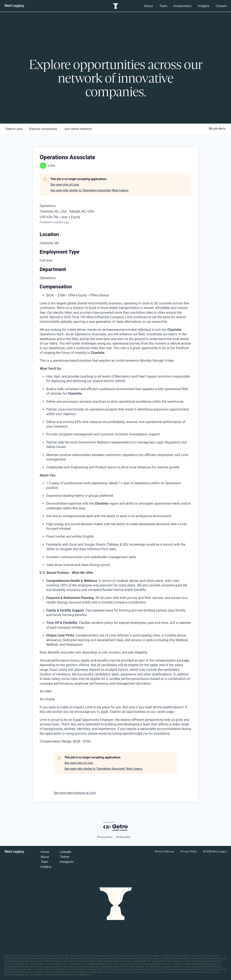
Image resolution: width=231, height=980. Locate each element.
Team (163, 6)
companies (43, 129)
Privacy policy (105, 837)
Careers (221, 6)
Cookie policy (123, 837)
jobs (14, 129)
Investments (183, 6)
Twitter (65, 857)
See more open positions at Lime (75, 793)
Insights (204, 6)
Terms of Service (164, 851)
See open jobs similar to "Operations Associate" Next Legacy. (90, 190)
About (149, 6)
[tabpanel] (116, 523)
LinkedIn (66, 852)
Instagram (67, 862)
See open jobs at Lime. (65, 185)
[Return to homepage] (14, 6)
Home (45, 852)
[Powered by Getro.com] (116, 826)
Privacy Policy (189, 851)
